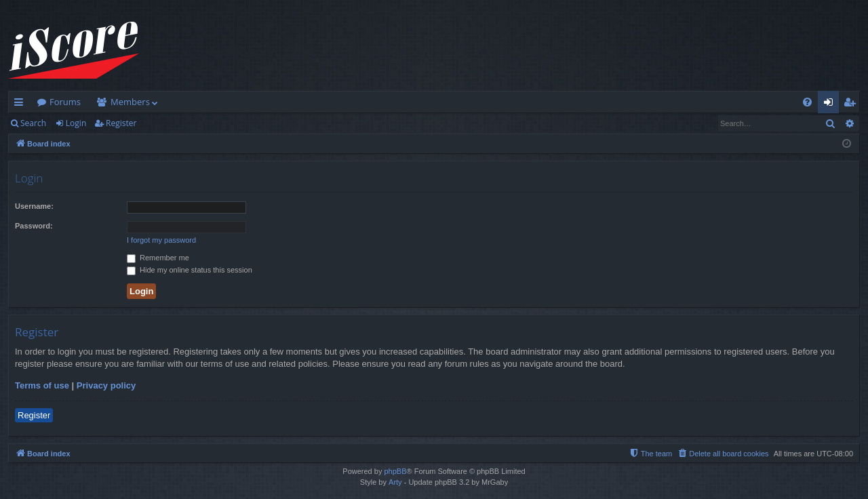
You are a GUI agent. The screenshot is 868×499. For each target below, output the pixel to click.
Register (121, 123)
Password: (34, 226)
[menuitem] (807, 102)
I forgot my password (161, 240)
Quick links (21, 104)
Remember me (158, 258)
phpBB (395, 471)
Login (76, 123)
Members (130, 102)
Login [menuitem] (831, 104)
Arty (395, 482)
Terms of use (42, 385)
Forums (65, 102)
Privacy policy (106, 385)
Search (33, 123)
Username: (34, 206)
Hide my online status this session (190, 270)
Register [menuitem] (852, 104)
